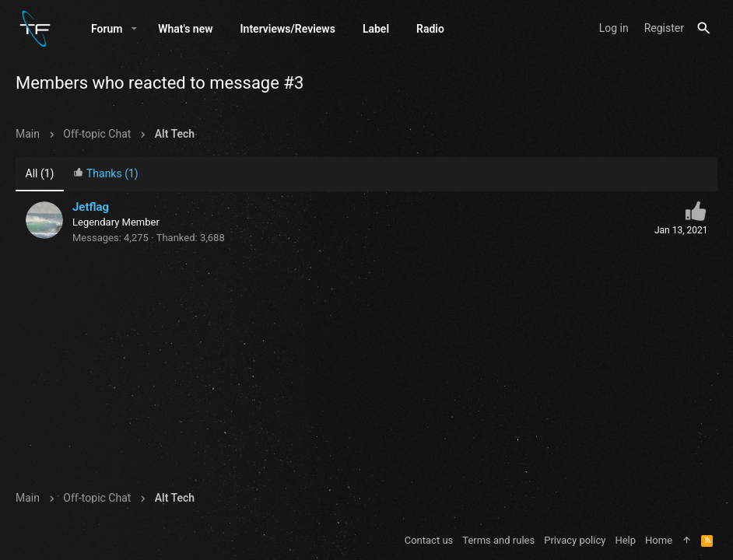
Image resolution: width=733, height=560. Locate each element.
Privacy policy (575, 540)
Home (659, 540)
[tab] (106, 175)
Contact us (429, 540)
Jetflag (91, 207)
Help (625, 540)
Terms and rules (498, 540)
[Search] (704, 28)
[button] (134, 29)
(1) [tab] (40, 173)
